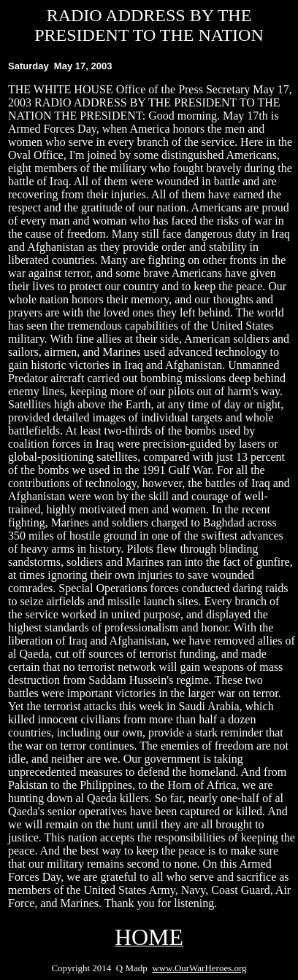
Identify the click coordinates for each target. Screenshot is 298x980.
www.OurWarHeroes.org (199, 968)
